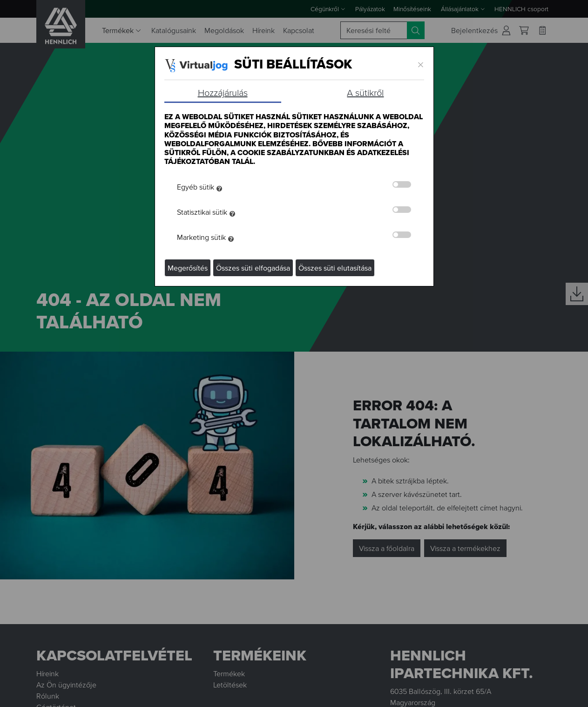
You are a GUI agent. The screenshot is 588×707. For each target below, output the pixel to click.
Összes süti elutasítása (335, 268)
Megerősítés (188, 268)
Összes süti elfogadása (253, 268)
